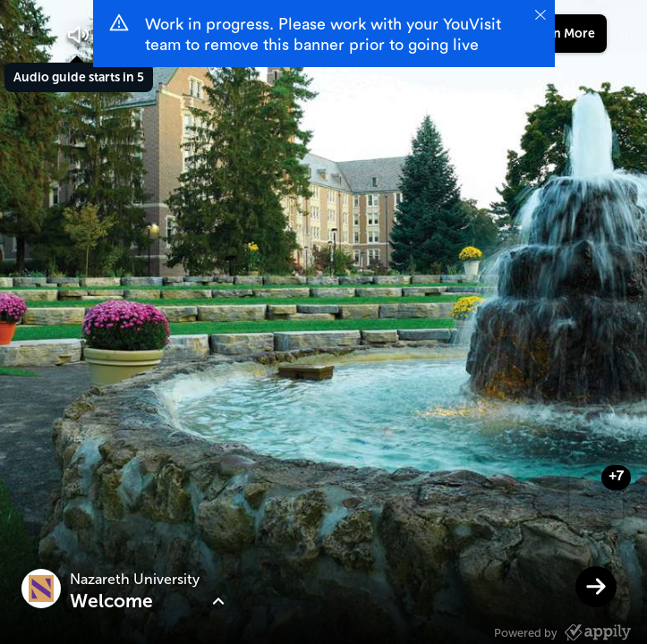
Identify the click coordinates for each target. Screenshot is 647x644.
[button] (79, 35)
